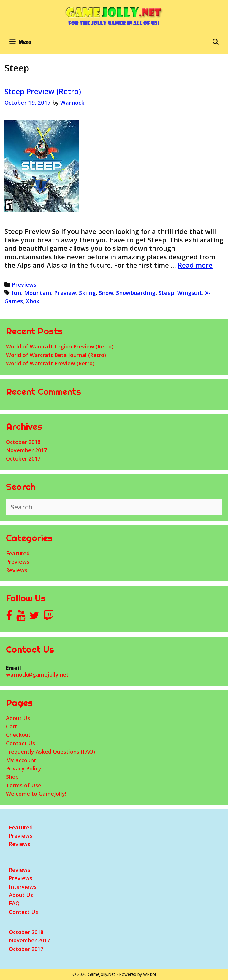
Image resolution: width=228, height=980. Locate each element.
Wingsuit (190, 293)
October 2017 (23, 458)
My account (21, 760)
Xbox (33, 301)
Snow (106, 293)
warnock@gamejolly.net (37, 674)
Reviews (17, 570)
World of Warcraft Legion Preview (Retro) (60, 346)
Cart (12, 726)
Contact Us (20, 743)
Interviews (23, 887)
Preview (65, 293)
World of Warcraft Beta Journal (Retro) (56, 355)
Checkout (18, 735)
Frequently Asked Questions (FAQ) (50, 752)
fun (16, 293)
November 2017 (26, 450)
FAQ (14, 903)
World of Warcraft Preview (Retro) (50, 363)
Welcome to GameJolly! (36, 794)
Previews (24, 284)
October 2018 (23, 442)
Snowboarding (136, 293)
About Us (18, 718)
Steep (166, 293)
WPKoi (149, 974)
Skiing (87, 293)
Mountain (38, 293)
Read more (195, 265)
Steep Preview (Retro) (43, 91)
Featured (18, 553)
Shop (12, 777)
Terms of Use (24, 785)
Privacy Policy (24, 768)
